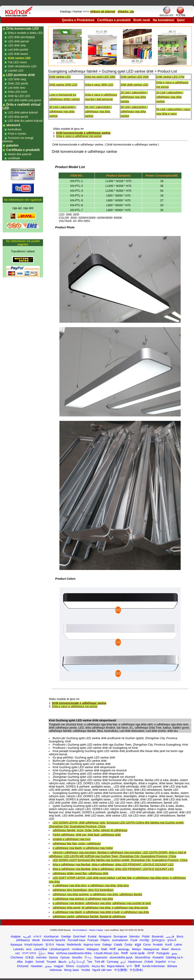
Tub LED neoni (17, 62)
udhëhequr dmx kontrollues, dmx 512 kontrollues (83, 890)
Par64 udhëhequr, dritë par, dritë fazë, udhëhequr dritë (87, 835)
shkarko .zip (126, 11)
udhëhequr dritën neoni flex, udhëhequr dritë (80, 873)
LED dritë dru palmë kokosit (25, 121)
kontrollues (15, 129)
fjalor (181, 20)
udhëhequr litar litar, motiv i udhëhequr (77, 844)
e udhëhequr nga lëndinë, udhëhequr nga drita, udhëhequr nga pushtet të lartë (102, 903)
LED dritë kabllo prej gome (25, 100)
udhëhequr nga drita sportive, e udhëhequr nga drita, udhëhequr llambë (97, 894)
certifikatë (14, 158)
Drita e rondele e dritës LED (25, 33)
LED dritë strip (17, 45)
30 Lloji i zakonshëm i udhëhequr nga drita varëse (63, 111)
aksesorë (13, 125)
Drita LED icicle (18, 92)
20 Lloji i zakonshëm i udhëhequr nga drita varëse (134, 97)
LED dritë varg (17, 79)
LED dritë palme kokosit (23, 112)
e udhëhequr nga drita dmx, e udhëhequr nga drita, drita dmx (91, 885)
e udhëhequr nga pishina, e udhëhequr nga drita (83, 899)
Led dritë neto (17, 88)
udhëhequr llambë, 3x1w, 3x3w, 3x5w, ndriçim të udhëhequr (90, 830)
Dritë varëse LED (60, 77)
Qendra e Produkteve (78, 20)
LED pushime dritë (21, 75)
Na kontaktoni (164, 20)
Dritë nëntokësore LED (22, 66)
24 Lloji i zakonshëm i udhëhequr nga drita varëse (170, 97)
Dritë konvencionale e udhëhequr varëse (83, 133)
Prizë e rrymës (17, 134)
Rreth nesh (142, 20)
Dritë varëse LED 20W (135, 77)
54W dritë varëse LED (134, 85)
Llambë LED (16, 71)
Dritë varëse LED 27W (170, 77)
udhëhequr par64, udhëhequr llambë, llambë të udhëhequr (89, 917)
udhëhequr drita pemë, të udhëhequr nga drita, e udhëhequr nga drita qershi (100, 908)
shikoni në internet (103, 11)
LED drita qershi (18, 117)
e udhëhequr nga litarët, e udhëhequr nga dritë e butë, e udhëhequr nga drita (101, 912)
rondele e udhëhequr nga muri (72, 839)
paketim (12, 145)
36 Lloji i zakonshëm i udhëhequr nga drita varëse (98, 111)
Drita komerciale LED (23, 29)
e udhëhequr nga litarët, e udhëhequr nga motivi (83, 848)
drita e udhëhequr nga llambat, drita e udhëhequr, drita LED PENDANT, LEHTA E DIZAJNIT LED (113, 865)
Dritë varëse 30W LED (63, 85)
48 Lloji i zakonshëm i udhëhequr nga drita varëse (134, 111)
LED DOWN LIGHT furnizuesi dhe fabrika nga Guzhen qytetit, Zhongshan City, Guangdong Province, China (120, 860)
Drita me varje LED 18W (100, 77)
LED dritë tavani (18, 54)
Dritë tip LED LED (19, 96)
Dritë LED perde (18, 83)
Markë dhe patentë (20, 154)
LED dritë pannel (18, 41)
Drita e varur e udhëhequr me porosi (79, 136)
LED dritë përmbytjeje (22, 37)
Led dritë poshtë (18, 50)
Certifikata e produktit (114, 20)
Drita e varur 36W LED (99, 85)
